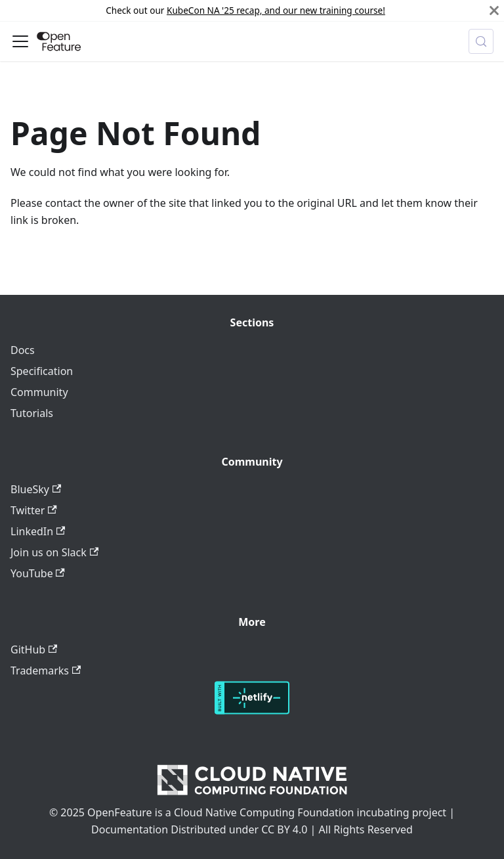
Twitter (34, 510)
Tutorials (32, 413)
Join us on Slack (54, 552)
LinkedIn (38, 531)
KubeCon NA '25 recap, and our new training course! (276, 10)
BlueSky (36, 489)
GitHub (34, 650)
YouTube (38, 573)
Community (39, 392)
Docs (23, 350)
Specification (42, 371)
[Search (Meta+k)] (481, 41)
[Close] (494, 11)
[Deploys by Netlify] (252, 711)
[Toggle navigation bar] (20, 41)
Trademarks (46, 671)
